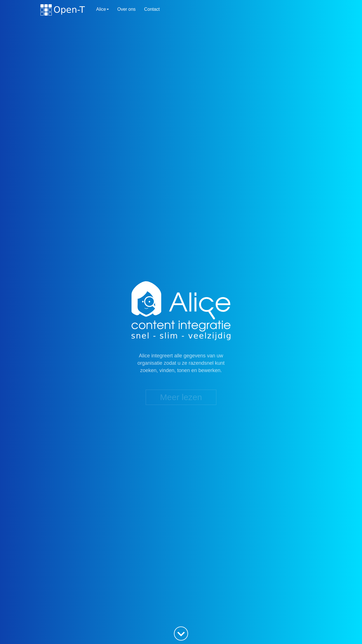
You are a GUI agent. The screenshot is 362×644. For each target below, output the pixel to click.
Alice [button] (103, 9)
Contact (152, 9)
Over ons (127, 9)
